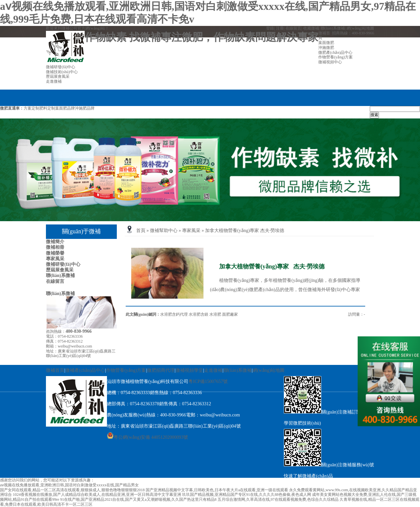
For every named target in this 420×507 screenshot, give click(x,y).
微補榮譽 (55, 253)
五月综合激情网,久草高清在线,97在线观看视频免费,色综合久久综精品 (278, 499)
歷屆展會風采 (60, 270)
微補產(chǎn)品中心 (85, 370)
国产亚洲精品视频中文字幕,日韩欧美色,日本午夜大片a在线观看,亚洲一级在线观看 (217, 490)
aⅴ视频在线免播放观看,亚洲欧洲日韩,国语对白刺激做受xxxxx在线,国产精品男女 (69, 485)
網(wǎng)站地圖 (360, 28)
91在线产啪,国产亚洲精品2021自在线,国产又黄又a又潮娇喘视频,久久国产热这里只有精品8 (138, 499)
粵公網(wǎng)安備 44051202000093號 (147, 437)
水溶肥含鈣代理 (174, 314)
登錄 (270, 28)
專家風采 (55, 259)
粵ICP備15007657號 (208, 381)
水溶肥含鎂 (199, 314)
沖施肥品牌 (85, 108)
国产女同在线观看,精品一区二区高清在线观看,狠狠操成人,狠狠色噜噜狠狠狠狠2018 (72, 490)
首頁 (141, 231)
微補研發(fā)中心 (63, 264)
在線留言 (293, 28)
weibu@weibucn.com (75, 346)
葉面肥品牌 (65, 108)
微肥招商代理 (161, 370)
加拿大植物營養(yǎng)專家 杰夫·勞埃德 (245, 231)
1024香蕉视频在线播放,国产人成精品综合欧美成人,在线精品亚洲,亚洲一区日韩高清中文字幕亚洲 (97, 495)
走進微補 (213, 370)
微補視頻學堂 (189, 370)
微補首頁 (55, 370)
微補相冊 (55, 247)
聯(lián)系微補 (333, 28)
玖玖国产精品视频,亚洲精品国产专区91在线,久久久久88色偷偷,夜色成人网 (247, 495)
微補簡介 (55, 242)
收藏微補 (311, 28)
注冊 (280, 28)
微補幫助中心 (164, 231)
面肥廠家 (230, 314)
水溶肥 (215, 314)
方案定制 (31, 108)
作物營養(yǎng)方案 (126, 370)
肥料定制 (47, 108)
